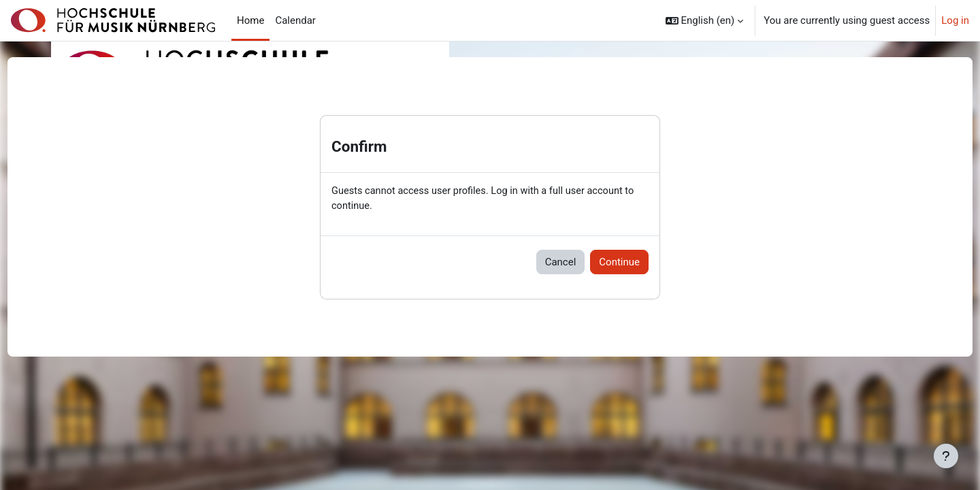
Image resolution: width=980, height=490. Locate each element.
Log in (955, 20)
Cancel (561, 263)
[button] (705, 20)
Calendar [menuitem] (295, 20)
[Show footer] (946, 456)
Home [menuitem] (250, 20)
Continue (619, 263)
